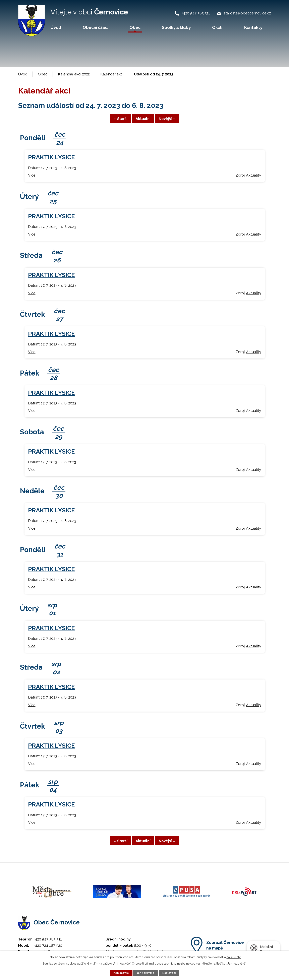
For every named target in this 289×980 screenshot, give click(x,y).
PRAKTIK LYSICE (51, 161)
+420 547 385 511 (196, 13)
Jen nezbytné (146, 973)
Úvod (56, 27)
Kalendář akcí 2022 (74, 74)
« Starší (109, 121)
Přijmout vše (119, 973)
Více (32, 179)
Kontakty (253, 27)
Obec (135, 27)
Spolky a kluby (176, 27)
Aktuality (254, 179)
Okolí (217, 27)
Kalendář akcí (112, 74)
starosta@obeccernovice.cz (247, 13)
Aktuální (143, 121)
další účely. (234, 957)
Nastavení (171, 973)
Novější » (179, 121)
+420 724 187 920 (48, 944)
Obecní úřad (95, 27)
